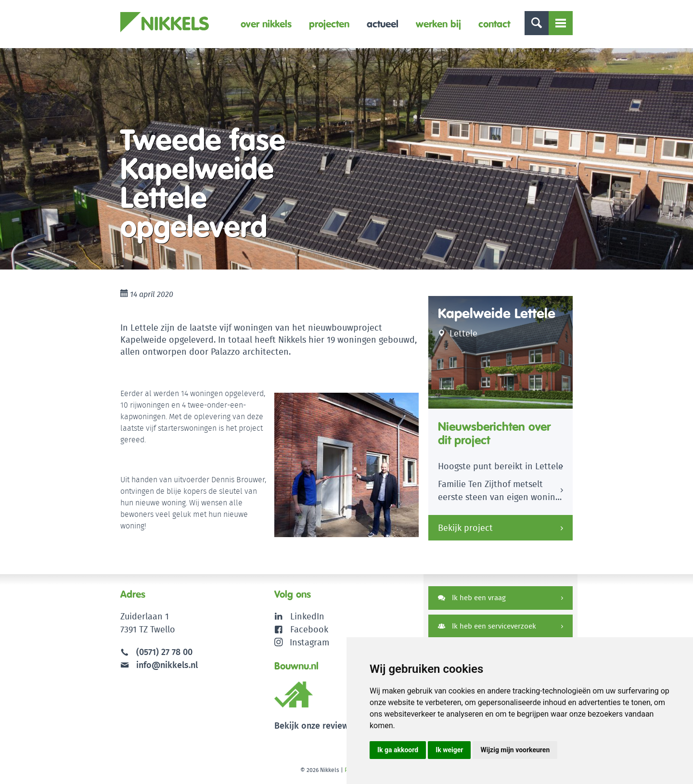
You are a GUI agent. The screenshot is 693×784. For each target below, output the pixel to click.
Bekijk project (465, 528)
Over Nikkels (266, 24)
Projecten (329, 24)
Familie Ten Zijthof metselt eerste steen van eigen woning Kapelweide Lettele (499, 492)
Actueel (383, 24)
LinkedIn (307, 616)
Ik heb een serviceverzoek (487, 626)
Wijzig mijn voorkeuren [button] (515, 750)
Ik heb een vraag (472, 598)
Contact (494, 24)
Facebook (309, 629)
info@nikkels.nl (159, 665)
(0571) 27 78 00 (164, 652)
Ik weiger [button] (449, 750)
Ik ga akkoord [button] (398, 750)
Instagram (302, 642)
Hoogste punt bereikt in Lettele (500, 466)
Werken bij (438, 24)
